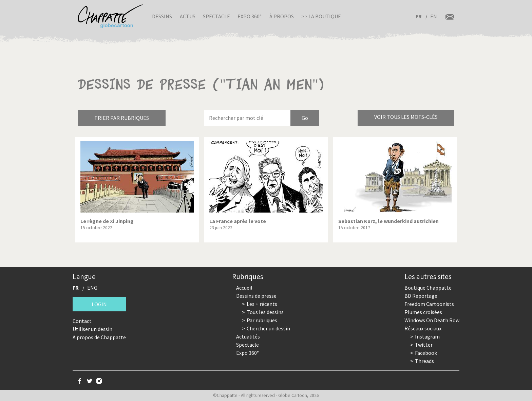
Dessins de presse (256, 296)
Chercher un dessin (268, 328)
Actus (188, 16)
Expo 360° (250, 16)
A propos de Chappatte (99, 337)
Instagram (427, 336)
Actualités (248, 336)
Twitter (424, 345)
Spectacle (216, 16)
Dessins (162, 16)
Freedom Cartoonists (429, 304)
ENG (92, 288)
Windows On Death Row (432, 320)
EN (434, 16)
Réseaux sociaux (423, 328)
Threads (424, 361)
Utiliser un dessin (92, 329)
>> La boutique (321, 16)
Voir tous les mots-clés (406, 117)
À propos (282, 16)
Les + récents (262, 304)
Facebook (426, 353)
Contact (82, 321)
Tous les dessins (265, 312)
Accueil (244, 288)
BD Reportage (421, 296)
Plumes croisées (423, 312)
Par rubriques (262, 320)
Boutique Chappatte (428, 288)
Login (99, 304)
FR (419, 16)
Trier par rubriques (122, 118)
